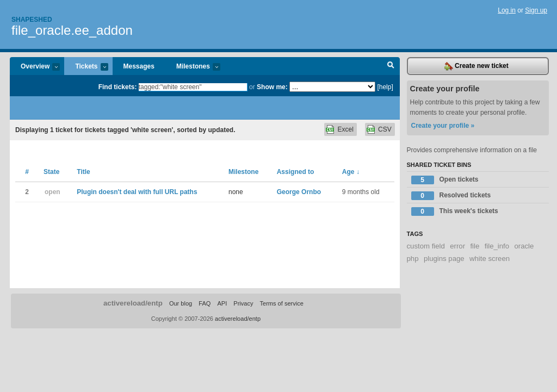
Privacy (243, 303)
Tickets (86, 67)
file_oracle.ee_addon (72, 30)
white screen (490, 259)
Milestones (193, 67)
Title (83, 172)
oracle (524, 246)
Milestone (243, 172)
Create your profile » (443, 126)
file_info (497, 246)
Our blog (181, 303)
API (222, 303)
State (51, 172)
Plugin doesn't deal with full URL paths (137, 192)
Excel (345, 129)
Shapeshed (32, 20)
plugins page (444, 259)
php (413, 259)
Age (351, 172)
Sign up (536, 10)
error (457, 246)
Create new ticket (476, 66)
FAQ (205, 303)
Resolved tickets (451, 196)
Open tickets (445, 180)
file (475, 246)
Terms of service (282, 303)
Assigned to (296, 172)
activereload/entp (133, 303)
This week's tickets (455, 211)
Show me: (272, 87)
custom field (426, 246)
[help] (385, 87)
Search (391, 66)
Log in (507, 10)
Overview (35, 67)
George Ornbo (299, 192)
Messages (139, 66)
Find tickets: (118, 87)
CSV (385, 129)
